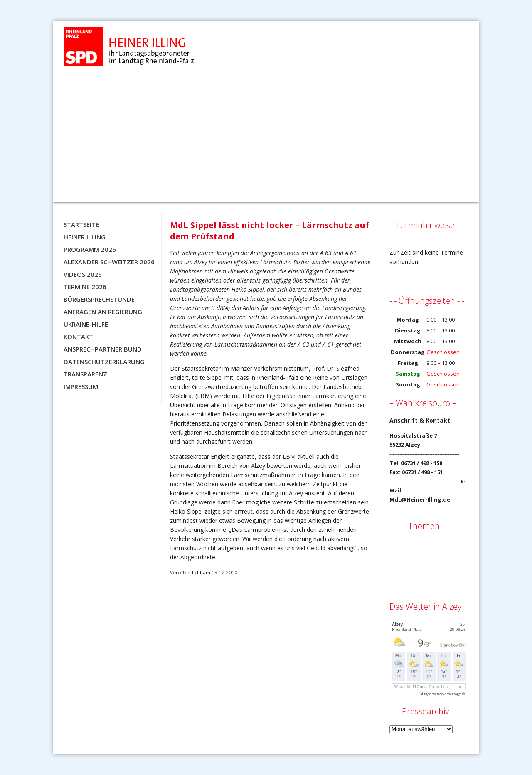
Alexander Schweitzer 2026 (109, 262)
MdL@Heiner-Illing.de (420, 499)
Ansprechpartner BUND (103, 349)
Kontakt (78, 337)
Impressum (81, 386)
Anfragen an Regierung (103, 312)
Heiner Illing (85, 237)
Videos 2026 (83, 274)
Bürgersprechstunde (99, 299)
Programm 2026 (90, 249)
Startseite (81, 224)
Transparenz (85, 374)
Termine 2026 (85, 287)
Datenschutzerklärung (104, 362)
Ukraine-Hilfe (86, 324)
